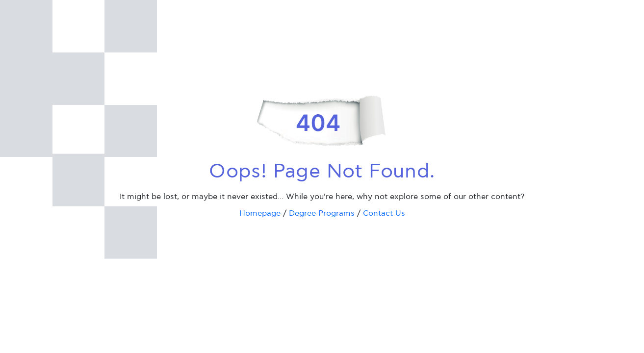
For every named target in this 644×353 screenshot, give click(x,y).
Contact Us (384, 214)
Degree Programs (322, 214)
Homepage (260, 214)
